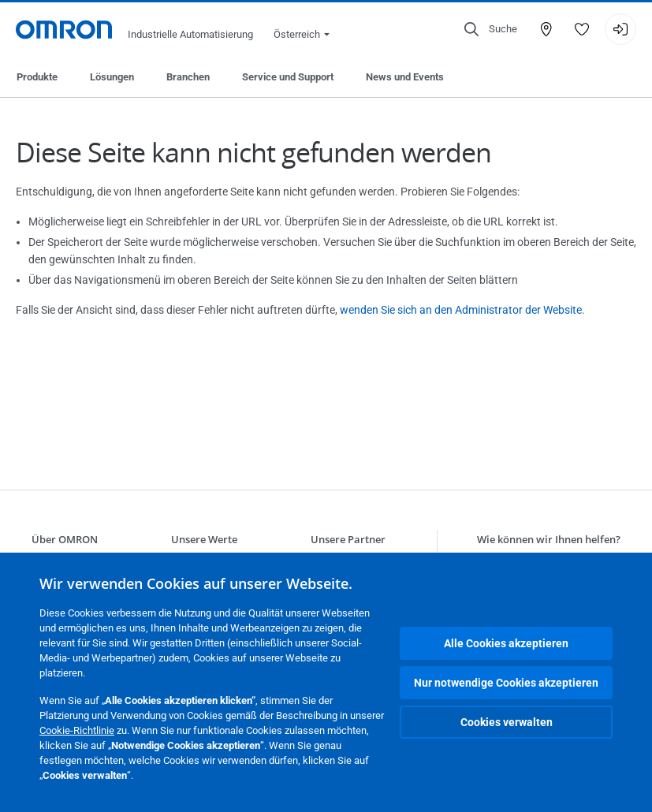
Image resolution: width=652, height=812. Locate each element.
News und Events (405, 77)
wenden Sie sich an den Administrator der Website (461, 310)
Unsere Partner (348, 539)
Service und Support (288, 77)
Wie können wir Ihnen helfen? (549, 539)
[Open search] (491, 29)
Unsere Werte (204, 539)
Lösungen (112, 77)
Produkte (37, 77)
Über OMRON (65, 539)
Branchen (188, 77)
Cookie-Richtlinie (77, 730)
